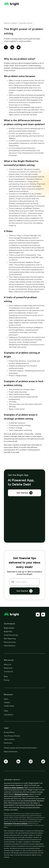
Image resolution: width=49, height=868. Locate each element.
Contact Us (8, 672)
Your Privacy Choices (12, 736)
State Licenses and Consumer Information (20, 748)
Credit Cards (9, 706)
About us (8, 664)
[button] (43, 4)
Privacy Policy (9, 732)
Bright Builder (9, 628)
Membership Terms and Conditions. (16, 823)
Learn (6, 699)
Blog (6, 676)
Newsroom (8, 668)
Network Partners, (22, 794)
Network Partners (11, 752)
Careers (7, 702)
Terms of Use (9, 739)
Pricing (7, 680)
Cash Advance (10, 646)
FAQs (6, 711)
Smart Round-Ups (11, 635)
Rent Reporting (10, 639)
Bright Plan (8, 632)
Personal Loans (10, 642)
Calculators (8, 715)
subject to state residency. (14, 788)
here (18, 807)
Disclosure (8, 743)
